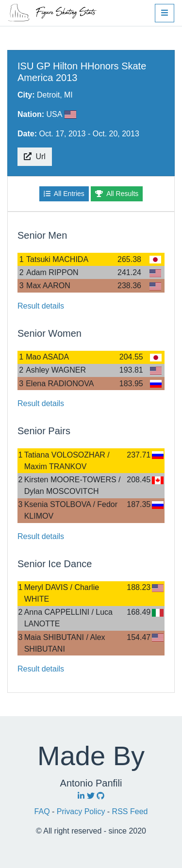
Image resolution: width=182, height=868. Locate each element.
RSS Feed (130, 811)
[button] (165, 13)
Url (35, 156)
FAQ (43, 811)
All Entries (64, 194)
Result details (41, 306)
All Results (117, 194)
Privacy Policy (82, 811)
